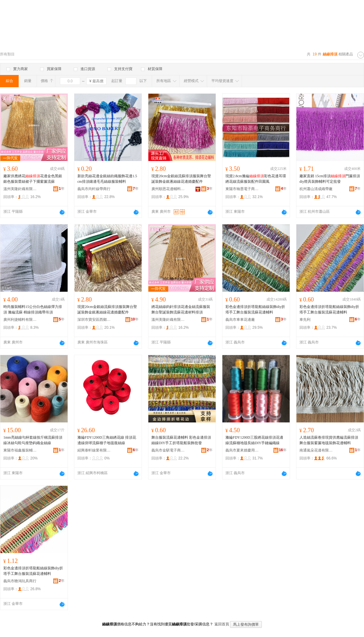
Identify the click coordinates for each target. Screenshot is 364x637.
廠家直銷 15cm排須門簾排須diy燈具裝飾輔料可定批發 (330, 179)
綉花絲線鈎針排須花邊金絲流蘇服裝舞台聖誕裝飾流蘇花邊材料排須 (181, 309)
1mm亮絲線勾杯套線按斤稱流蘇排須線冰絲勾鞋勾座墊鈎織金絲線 (33, 440)
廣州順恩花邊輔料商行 (168, 189)
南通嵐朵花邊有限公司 (316, 450)
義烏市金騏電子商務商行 (168, 450)
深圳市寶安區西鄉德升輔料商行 (94, 320)
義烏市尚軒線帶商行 (94, 189)
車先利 (305, 320)
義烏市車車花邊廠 (240, 320)
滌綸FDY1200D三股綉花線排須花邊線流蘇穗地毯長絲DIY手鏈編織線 (254, 440)
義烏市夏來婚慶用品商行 (242, 450)
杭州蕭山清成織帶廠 (316, 189)
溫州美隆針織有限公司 (20, 189)
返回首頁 (222, 624)
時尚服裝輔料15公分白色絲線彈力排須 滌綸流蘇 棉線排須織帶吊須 (33, 309)
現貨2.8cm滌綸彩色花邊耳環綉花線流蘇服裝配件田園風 (256, 179)
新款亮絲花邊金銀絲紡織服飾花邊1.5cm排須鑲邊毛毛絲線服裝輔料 (107, 179)
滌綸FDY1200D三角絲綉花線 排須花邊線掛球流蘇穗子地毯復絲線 (107, 440)
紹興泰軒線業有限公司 (94, 450)
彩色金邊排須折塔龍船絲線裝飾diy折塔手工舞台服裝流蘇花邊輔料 (255, 309)
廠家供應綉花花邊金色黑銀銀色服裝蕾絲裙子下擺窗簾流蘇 (33, 179)
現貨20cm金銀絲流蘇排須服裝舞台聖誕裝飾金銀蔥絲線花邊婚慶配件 (181, 179)
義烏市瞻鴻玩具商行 (20, 581)
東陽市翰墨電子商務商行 (242, 189)
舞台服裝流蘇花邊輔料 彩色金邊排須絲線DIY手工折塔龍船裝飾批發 (181, 440)
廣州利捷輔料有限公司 (20, 320)
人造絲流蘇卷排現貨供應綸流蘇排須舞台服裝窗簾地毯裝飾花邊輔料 (329, 440)
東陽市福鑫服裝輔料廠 (20, 450)
